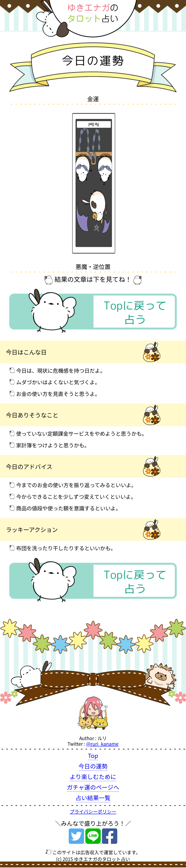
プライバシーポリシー (93, 811)
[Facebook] (110, 840)
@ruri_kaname (102, 744)
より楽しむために (93, 777)
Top (93, 755)
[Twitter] (77, 840)
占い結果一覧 (93, 798)
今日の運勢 (93, 766)
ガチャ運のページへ (93, 787)
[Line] (94, 840)
